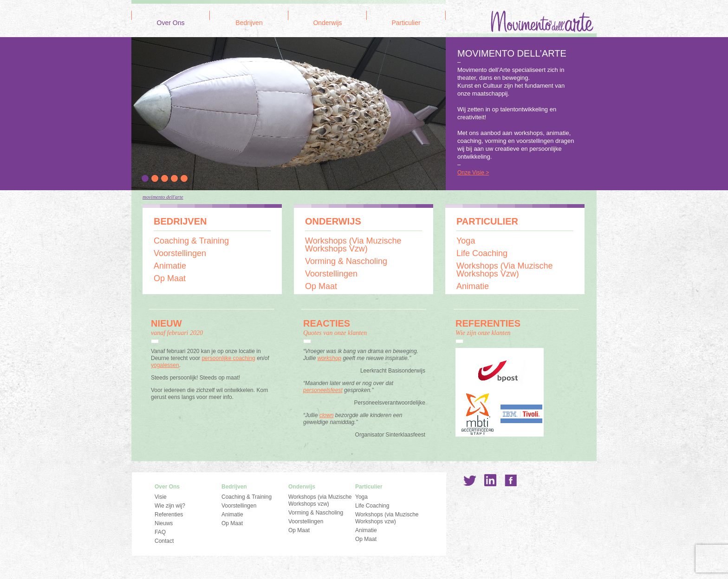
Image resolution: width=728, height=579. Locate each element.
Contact (164, 541)
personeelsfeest (323, 390)
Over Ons (171, 23)
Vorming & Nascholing (346, 261)
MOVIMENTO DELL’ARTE (512, 53)
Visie (161, 497)
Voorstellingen (180, 253)
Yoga (466, 241)
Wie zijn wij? (170, 506)
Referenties (169, 515)
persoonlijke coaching (228, 358)
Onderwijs (327, 23)
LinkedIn (490, 480)
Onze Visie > (473, 173)
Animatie (170, 266)
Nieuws (164, 523)
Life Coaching (482, 253)
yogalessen (165, 365)
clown (327, 415)
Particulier (406, 23)
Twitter (470, 480)
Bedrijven (249, 23)
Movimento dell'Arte (163, 197)
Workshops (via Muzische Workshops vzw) (353, 245)
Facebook (511, 480)
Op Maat (170, 278)
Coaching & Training (191, 241)
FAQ (160, 532)
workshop (329, 358)
